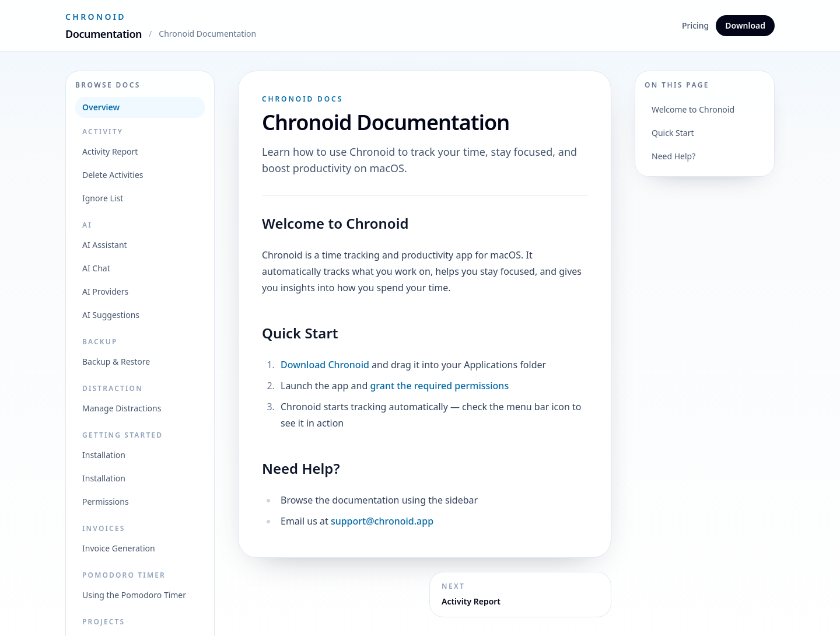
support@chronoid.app (382, 521)
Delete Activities (113, 175)
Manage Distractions (122, 408)
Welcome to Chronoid (693, 109)
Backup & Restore (116, 361)
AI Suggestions (111, 315)
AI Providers (105, 291)
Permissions (106, 502)
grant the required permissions (439, 386)
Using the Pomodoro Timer (134, 595)
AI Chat (96, 268)
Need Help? (673, 156)
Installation (104, 455)
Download (745, 25)
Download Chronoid (325, 365)
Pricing (695, 25)
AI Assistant (105, 245)
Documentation (104, 34)
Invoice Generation (119, 548)
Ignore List (103, 198)
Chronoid (96, 17)
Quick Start (673, 133)
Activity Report (110, 151)
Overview (101, 107)
